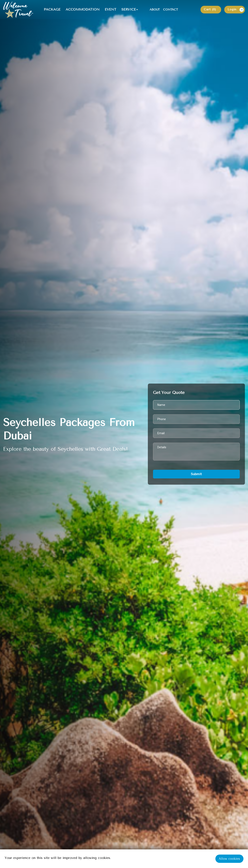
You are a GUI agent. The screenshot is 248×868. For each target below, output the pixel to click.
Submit (196, 474)
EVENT (111, 10)
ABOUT (155, 10)
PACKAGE (53, 10)
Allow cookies (229, 859)
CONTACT (171, 10)
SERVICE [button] (129, 10)
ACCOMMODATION (83, 10)
